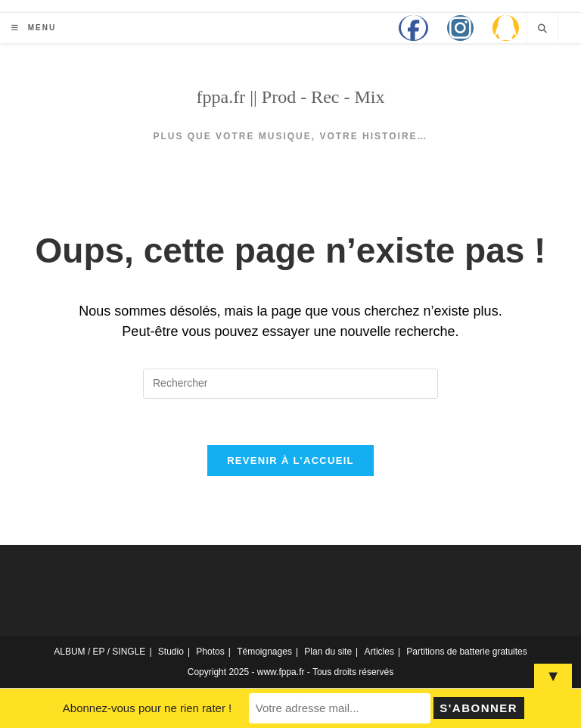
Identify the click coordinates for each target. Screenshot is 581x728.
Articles (379, 652)
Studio (171, 652)
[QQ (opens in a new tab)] (506, 28)
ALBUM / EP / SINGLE (99, 652)
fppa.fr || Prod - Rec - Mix (291, 97)
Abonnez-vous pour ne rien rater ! (147, 708)
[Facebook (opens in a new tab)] (413, 28)
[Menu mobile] (34, 28)
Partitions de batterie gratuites (466, 652)
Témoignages (264, 652)
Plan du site (328, 652)
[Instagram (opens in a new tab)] (460, 28)
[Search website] (542, 29)
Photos (210, 652)
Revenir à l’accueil (290, 460)
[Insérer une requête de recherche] (290, 384)
